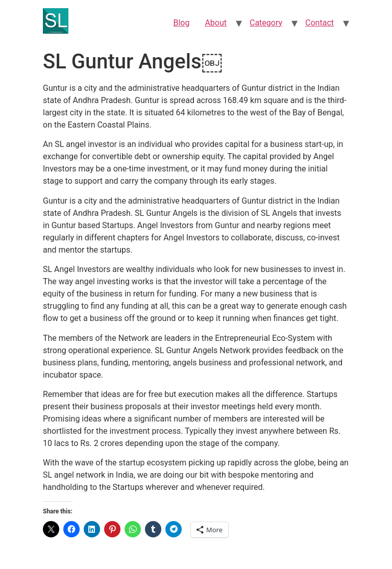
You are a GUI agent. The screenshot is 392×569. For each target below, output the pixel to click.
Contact (320, 23)
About (216, 23)
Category (266, 23)
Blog (181, 23)
